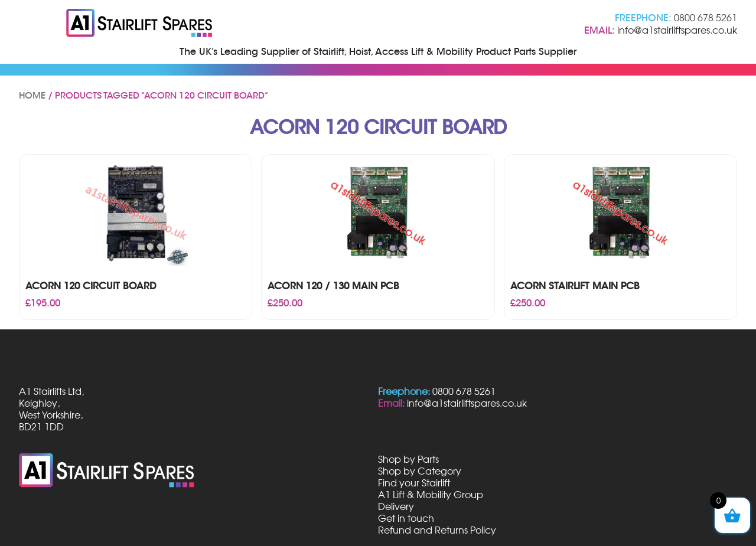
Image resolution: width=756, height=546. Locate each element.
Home (32, 96)
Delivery (396, 506)
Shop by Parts (408, 459)
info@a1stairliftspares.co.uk (677, 30)
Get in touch (406, 518)
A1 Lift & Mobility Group (431, 495)
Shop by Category (420, 471)
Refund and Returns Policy (437, 530)
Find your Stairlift (414, 483)
